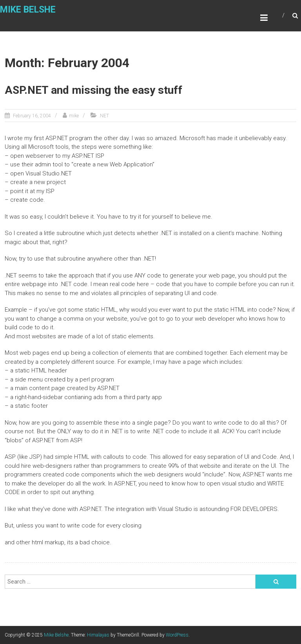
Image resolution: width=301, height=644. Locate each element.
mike (74, 116)
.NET (104, 116)
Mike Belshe (28, 10)
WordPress (177, 635)
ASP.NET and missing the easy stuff (93, 90)
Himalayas (98, 635)
